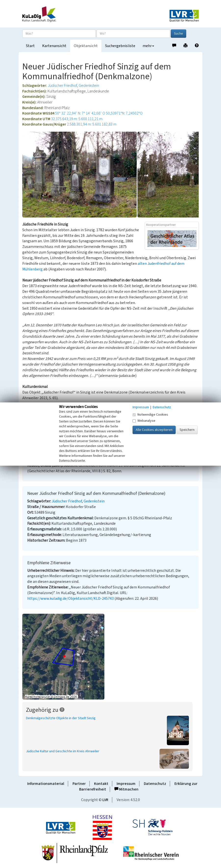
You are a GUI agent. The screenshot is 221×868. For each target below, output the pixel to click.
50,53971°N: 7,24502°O (124, 113)
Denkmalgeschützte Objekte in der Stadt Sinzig (61, 718)
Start (30, 46)
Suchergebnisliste (120, 46)
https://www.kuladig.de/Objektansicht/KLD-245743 (70, 599)
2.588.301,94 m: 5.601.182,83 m (92, 124)
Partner (79, 784)
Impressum (126, 784)
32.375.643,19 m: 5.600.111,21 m (77, 119)
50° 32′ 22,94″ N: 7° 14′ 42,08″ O (80, 113)
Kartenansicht (54, 46)
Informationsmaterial (46, 784)
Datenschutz (155, 784)
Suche (178, 34)
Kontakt (101, 784)
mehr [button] (148, 46)
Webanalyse (144, 421)
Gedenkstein (89, 86)
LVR (105, 800)
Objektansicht (86, 46)
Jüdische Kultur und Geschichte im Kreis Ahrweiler (63, 751)
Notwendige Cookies (150, 415)
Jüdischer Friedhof (62, 86)
